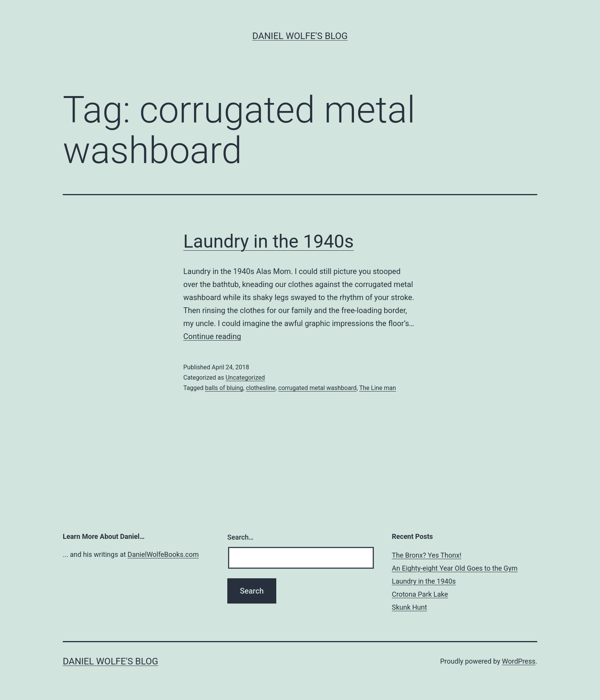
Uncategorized (245, 378)
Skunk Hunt (409, 607)
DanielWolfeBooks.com (163, 554)
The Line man (378, 388)
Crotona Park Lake (420, 594)
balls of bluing (224, 388)
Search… (240, 537)
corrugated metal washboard (317, 388)
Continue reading (212, 336)
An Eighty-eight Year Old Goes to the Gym (455, 568)
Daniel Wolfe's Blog (300, 36)
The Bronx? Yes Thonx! (427, 555)
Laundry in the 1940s (269, 241)
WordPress (519, 661)
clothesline (261, 388)
